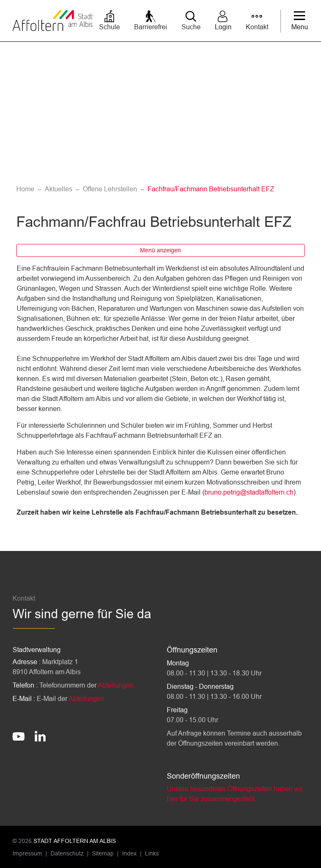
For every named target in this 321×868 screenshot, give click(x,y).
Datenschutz (67, 853)
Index (129, 853)
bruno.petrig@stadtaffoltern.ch (249, 492)
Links (152, 853)
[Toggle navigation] (300, 21)
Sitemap (103, 853)
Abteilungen (116, 685)
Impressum (27, 853)
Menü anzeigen (160, 250)
